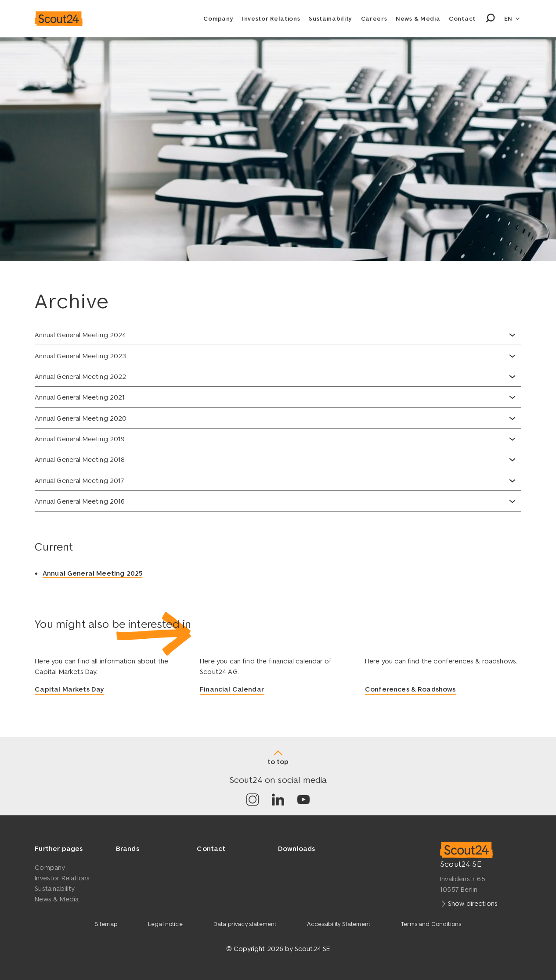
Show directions (473, 903)
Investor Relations (271, 18)
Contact (462, 18)
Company (218, 18)
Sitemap (106, 924)
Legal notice (165, 924)
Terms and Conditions (431, 924)
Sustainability (330, 18)
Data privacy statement (245, 924)
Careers (374, 18)
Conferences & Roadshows (410, 689)
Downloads (296, 848)
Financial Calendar (232, 689)
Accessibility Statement (339, 924)
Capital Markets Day (69, 689)
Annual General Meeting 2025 (92, 573)
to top (278, 761)
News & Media (418, 18)
